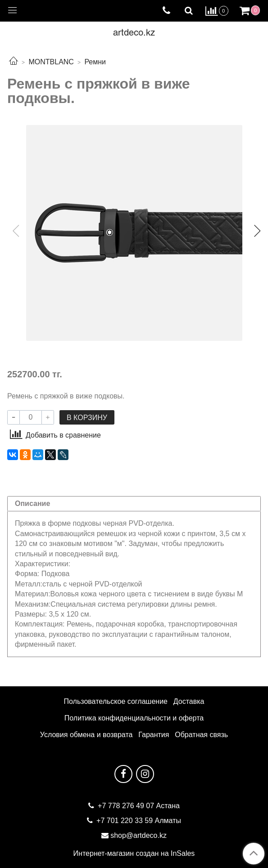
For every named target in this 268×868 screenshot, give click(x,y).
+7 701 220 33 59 (125, 821)
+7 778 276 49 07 (127, 806)
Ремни (95, 62)
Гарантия (154, 735)
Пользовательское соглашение (116, 701)
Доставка (189, 701)
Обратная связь (201, 735)
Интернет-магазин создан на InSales (134, 854)
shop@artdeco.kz (139, 835)
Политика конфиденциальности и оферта (134, 718)
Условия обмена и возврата (86, 735)
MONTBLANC (51, 62)
